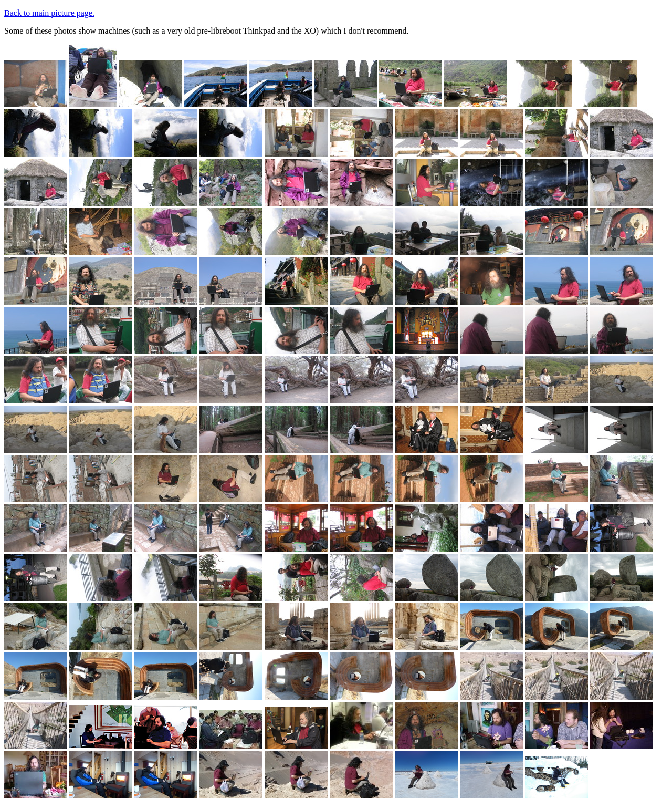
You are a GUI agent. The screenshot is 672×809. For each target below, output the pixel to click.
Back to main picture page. (49, 13)
